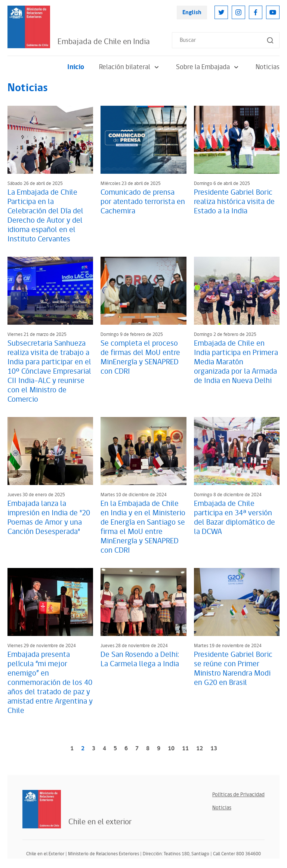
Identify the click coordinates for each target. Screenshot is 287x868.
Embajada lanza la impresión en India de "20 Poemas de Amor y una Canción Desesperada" (49, 518)
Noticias (268, 67)
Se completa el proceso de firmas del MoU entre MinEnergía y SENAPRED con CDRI (140, 357)
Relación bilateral (130, 67)
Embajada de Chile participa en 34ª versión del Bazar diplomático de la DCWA (234, 518)
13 (214, 749)
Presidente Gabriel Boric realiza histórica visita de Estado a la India (234, 202)
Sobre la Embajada (208, 67)
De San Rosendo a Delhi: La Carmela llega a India (140, 659)
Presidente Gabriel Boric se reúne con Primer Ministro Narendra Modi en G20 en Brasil (233, 669)
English (192, 13)
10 (171, 749)
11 (185, 749)
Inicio (76, 67)
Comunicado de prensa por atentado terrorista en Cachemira (143, 202)
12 (200, 749)
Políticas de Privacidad (238, 795)
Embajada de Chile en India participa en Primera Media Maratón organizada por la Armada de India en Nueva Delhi (236, 362)
